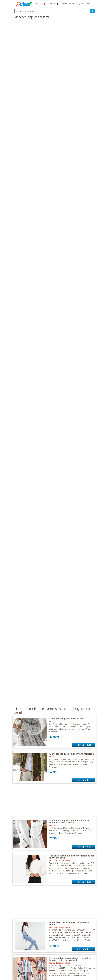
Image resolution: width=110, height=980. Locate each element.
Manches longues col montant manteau (72, 754)
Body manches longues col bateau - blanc (69, 923)
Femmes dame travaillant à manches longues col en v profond (70, 959)
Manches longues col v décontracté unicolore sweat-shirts (69, 821)
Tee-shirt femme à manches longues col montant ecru (72, 857)
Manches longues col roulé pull (67, 719)
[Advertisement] (55, 801)
